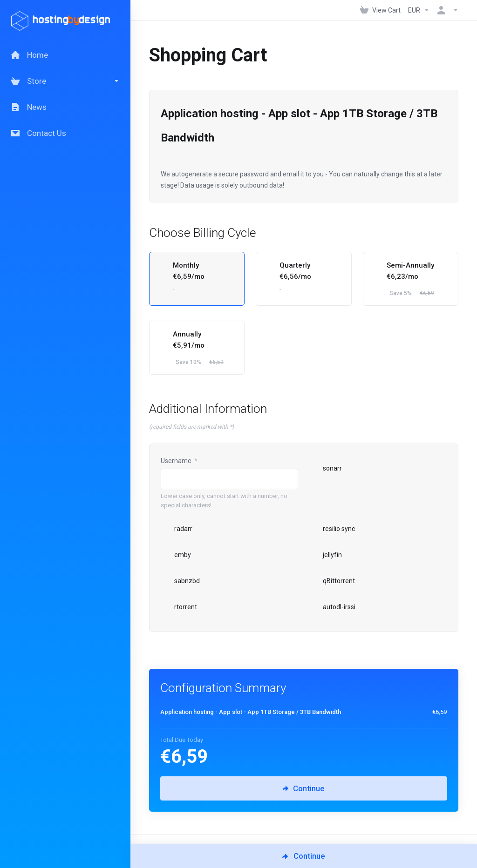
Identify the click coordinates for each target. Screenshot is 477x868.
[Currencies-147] (419, 10)
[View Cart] (380, 10)
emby (176, 555)
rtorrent (179, 607)
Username (179, 461)
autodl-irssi (332, 607)
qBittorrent (332, 581)
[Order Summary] (309, 712)
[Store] (65, 81)
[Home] (65, 55)
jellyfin (326, 555)
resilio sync (332, 529)
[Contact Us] (65, 133)
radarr (177, 529)
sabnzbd (180, 581)
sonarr (326, 468)
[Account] (446, 10)
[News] (65, 107)
